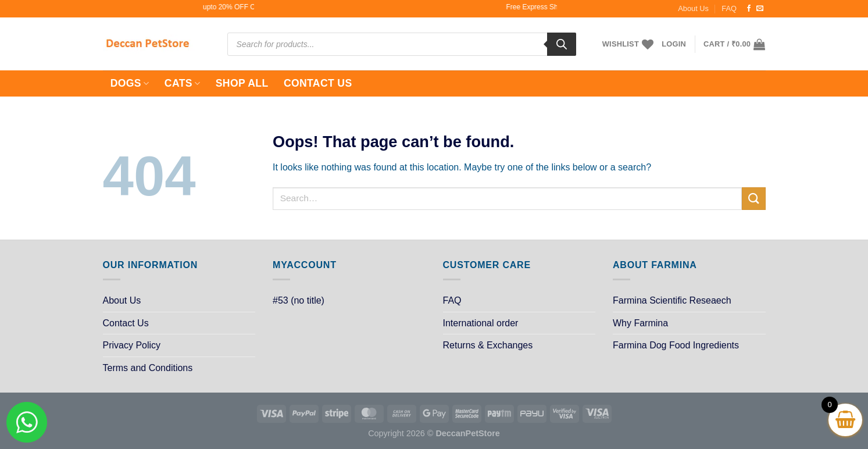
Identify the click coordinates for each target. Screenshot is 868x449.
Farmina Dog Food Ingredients (676, 345)
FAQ (729, 8)
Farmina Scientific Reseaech (672, 300)
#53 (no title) (299, 300)
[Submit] (753, 199)
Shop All (242, 83)
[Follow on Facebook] (749, 9)
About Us (693, 8)
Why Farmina (640, 323)
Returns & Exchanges (488, 345)
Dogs (130, 83)
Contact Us (318, 83)
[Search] (562, 44)
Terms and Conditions (148, 368)
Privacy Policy (132, 345)
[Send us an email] (760, 9)
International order (481, 323)
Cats (183, 83)
